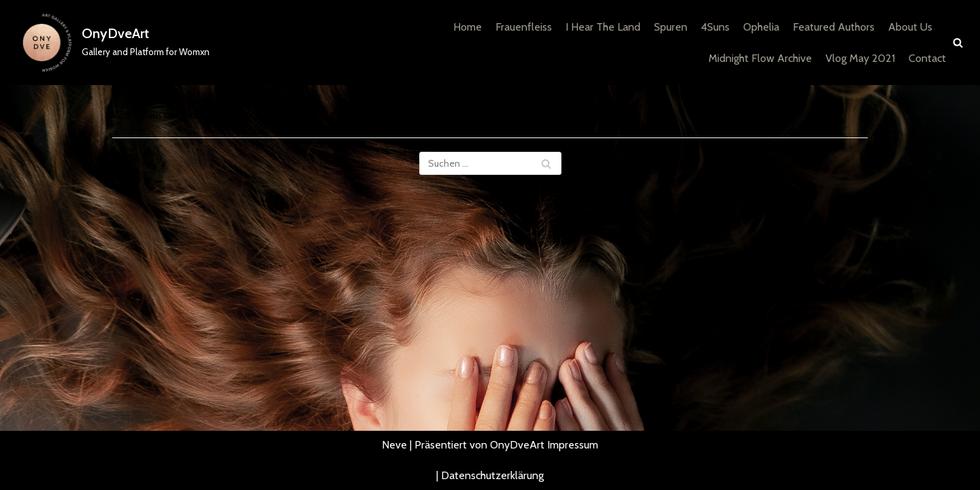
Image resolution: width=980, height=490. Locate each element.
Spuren (671, 27)
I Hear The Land (603, 27)
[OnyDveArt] (110, 43)
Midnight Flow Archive (760, 58)
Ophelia (761, 27)
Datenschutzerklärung (492, 475)
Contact (927, 58)
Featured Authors (834, 27)
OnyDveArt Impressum (544, 445)
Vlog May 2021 (860, 58)
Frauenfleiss (524, 27)
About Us (910, 27)
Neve (394, 445)
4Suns (715, 27)
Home (468, 27)
